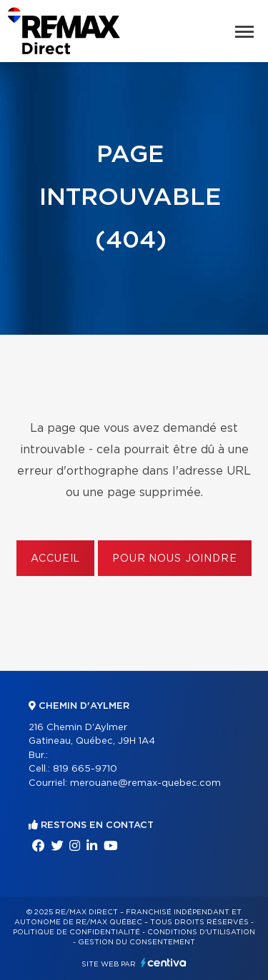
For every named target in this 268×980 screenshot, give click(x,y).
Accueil (55, 559)
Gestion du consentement (137, 942)
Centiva (164, 963)
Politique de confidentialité (76, 932)
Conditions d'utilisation (201, 932)
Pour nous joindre (174, 559)
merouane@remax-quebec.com (145, 783)
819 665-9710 (85, 769)
